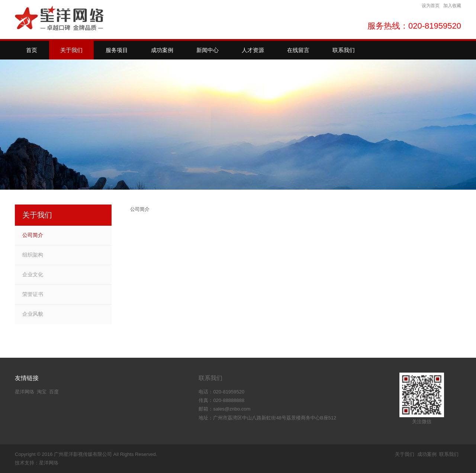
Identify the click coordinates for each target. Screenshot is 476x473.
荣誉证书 (33, 294)
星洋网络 (25, 392)
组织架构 (33, 255)
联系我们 (210, 378)
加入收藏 (452, 6)
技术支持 (25, 463)
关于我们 (405, 454)
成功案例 (427, 454)
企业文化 (33, 274)
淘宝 (42, 392)
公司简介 (33, 235)
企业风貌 (33, 314)
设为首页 (431, 6)
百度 (54, 392)
